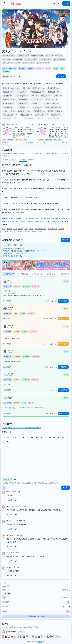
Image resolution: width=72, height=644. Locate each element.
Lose (6, 586)
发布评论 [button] (65, 487)
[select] (39, 432)
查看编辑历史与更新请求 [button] (36, 616)
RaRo (6, 594)
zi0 (44, 251)
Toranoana (27, 231)
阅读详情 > (29, 143)
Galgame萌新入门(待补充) (12, 253)
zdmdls (13, 553)
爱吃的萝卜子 (16, 506)
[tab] (6, 160)
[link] (54, 3)
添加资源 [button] (65, 240)
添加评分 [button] (61, 76)
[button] (5, 3)
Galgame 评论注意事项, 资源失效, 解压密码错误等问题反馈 (21, 428)
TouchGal (37, 251)
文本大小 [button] (16, 437)
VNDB (15, 229)
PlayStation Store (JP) (9, 231)
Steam (20, 231)
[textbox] (36, 461)
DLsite (20, 229)
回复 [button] (10, 500)
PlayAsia (61, 229)
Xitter (4, 229)
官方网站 (66, 590)
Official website (37, 231)
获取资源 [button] (63, 301)
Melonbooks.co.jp (40, 229)
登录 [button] (66, 3)
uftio (13, 492)
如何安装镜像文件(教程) (11, 256)
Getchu (31, 229)
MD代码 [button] (6, 437)
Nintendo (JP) (52, 229)
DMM (26, 229)
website (9, 229)
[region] (36, 59)
